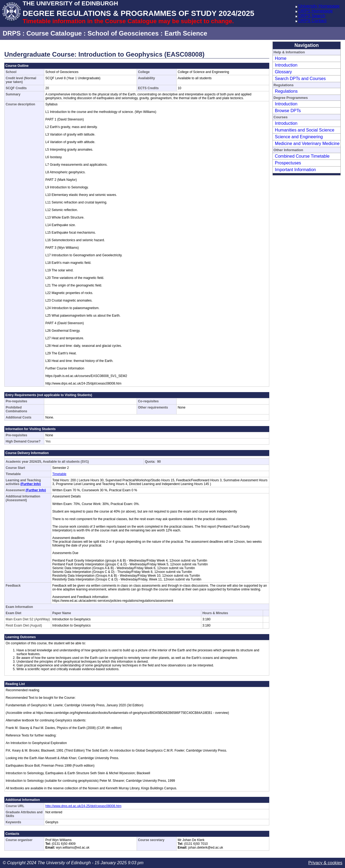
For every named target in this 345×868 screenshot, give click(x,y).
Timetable (59, 474)
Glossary (283, 72)
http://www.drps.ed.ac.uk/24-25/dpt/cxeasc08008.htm (83, 806)
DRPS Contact (312, 21)
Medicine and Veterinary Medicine (307, 143)
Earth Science (186, 33)
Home (281, 58)
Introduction (286, 65)
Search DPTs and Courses (300, 79)
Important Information (295, 170)
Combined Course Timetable (302, 156)
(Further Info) (31, 484)
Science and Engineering (299, 137)
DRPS (12, 33)
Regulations (286, 91)
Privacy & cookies (325, 863)
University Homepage (319, 6)
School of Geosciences (123, 33)
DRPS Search (312, 16)
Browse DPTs (288, 111)
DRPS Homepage (315, 11)
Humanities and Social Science (305, 130)
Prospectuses (288, 163)
